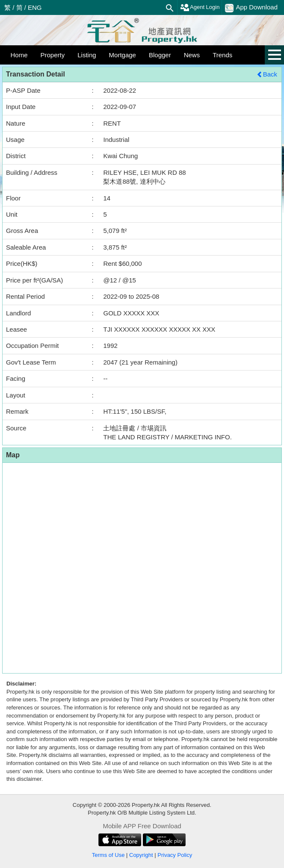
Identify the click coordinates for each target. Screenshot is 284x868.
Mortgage (123, 55)
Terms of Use (108, 855)
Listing (87, 55)
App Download (251, 8)
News (192, 55)
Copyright (141, 855)
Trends (222, 55)
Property (53, 55)
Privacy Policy (175, 855)
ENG (35, 7)
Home (19, 55)
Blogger (160, 55)
